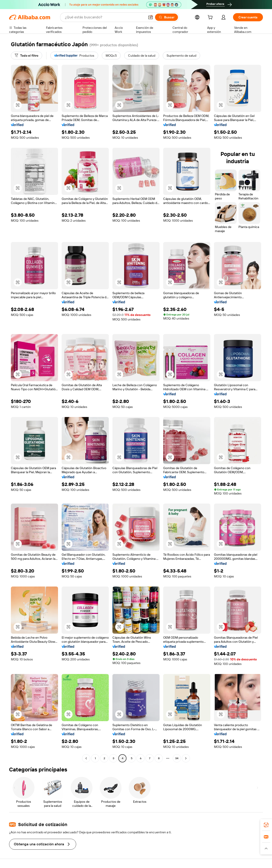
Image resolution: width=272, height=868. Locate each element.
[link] (266, 825)
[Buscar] (166, 17)
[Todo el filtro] (27, 56)
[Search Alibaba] (104, 17)
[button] (151, 17)
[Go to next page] (186, 758)
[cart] (211, 18)
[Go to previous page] (86, 758)
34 (177, 758)
